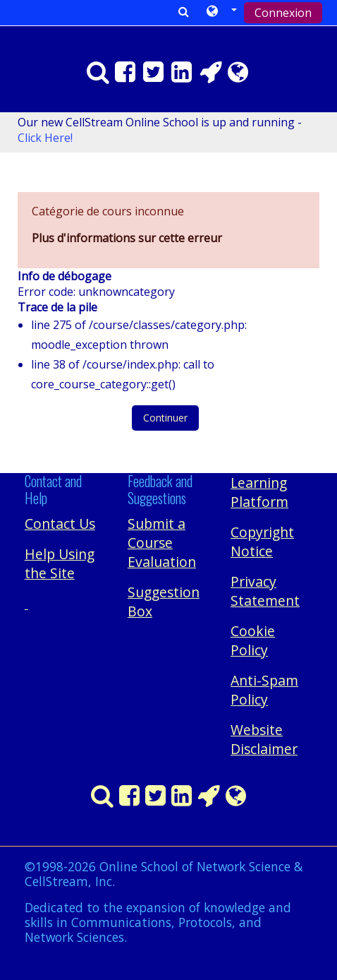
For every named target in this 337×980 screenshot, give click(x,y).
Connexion (283, 13)
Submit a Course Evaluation (162, 543)
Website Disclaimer (264, 739)
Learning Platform (259, 492)
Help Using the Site (60, 563)
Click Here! (45, 138)
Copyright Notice (262, 542)
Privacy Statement (265, 591)
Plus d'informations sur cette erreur (127, 238)
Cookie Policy (253, 640)
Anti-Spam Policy (264, 690)
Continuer (165, 418)
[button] (222, 12)
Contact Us (60, 524)
